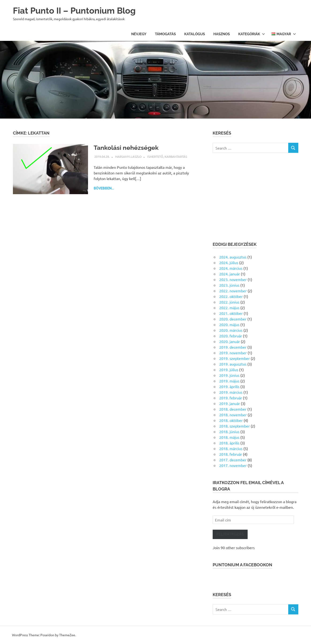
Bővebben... (104, 188)
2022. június (229, 302)
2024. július (229, 262)
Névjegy (139, 34)
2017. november (233, 465)
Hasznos (222, 34)
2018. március (231, 448)
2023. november (233, 279)
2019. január (230, 403)
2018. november (233, 415)
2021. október (231, 313)
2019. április (229, 386)
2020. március (231, 330)
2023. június (229, 285)
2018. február (231, 454)
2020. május (229, 324)
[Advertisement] (255, 197)
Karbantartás (176, 156)
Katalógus (195, 34)
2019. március (231, 392)
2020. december (233, 319)
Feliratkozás (230, 534)
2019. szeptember (234, 358)
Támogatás (165, 34)
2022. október (231, 296)
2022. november (233, 291)
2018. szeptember (234, 426)
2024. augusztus (233, 257)
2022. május (229, 308)
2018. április (229, 443)
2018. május (229, 437)
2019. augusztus (233, 364)
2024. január (230, 274)
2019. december (233, 347)
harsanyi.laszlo (128, 156)
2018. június (229, 432)
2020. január (230, 341)
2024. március (231, 268)
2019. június (229, 375)
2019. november (233, 353)
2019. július (229, 370)
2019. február (231, 398)
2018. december (233, 409)
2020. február (231, 336)
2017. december (233, 460)
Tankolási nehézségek (129, 148)
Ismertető (155, 156)
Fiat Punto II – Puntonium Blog (78, 10)
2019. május (229, 381)
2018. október (231, 420)
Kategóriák (252, 34)
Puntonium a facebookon (242, 565)
